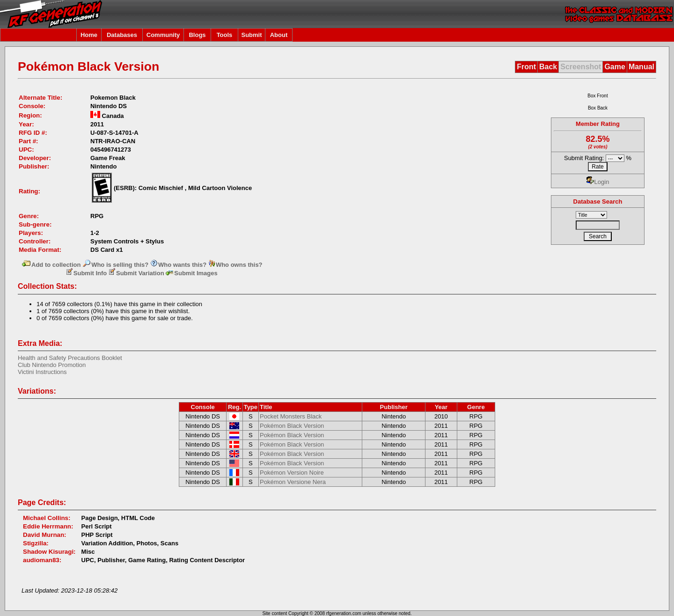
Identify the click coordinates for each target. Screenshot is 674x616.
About (279, 35)
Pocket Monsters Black (291, 416)
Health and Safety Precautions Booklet (70, 358)
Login (598, 182)
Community (163, 35)
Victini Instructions (42, 372)
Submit (251, 35)
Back (548, 67)
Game (615, 67)
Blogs (197, 35)
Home (89, 35)
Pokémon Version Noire (292, 473)
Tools (225, 35)
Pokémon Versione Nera (293, 482)
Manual (641, 67)
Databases (122, 35)
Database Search (598, 202)
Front (526, 67)
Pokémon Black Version (292, 426)
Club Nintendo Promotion (52, 365)
